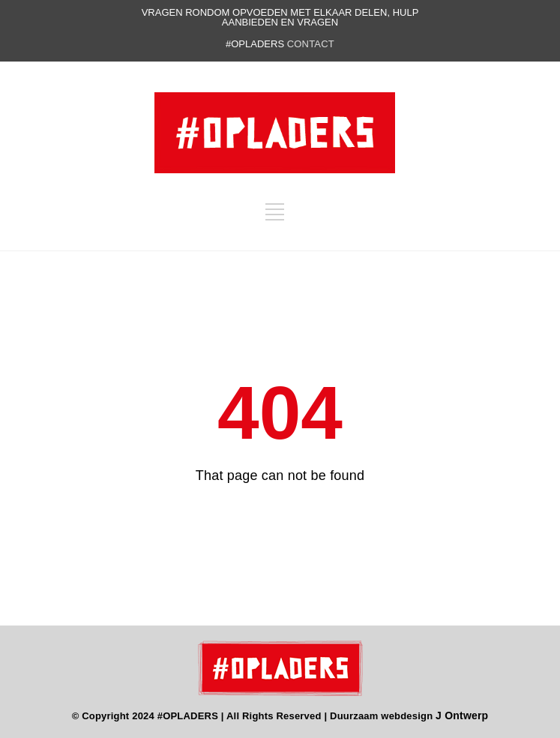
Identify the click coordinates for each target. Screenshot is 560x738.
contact (311, 44)
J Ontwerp (462, 715)
